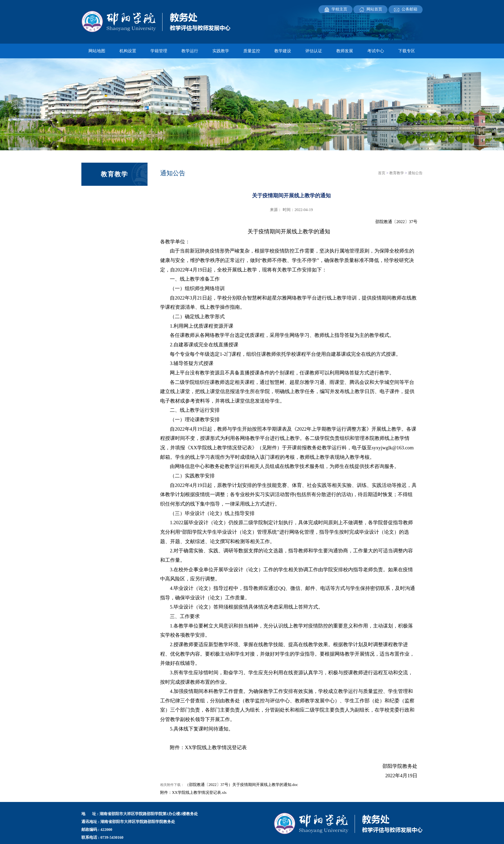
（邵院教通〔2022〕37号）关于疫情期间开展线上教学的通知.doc (241, 785)
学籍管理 (159, 51)
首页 (382, 173)
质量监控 (252, 51)
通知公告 (415, 173)
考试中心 (376, 51)
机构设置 (128, 51)
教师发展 (345, 51)
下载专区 (407, 51)
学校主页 (339, 9)
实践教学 (221, 51)
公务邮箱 (409, 9)
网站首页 (374, 9)
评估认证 (314, 51)
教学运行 (190, 51)
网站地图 (97, 51)
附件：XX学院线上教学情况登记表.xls (193, 792)
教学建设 (283, 51)
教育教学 (397, 173)
